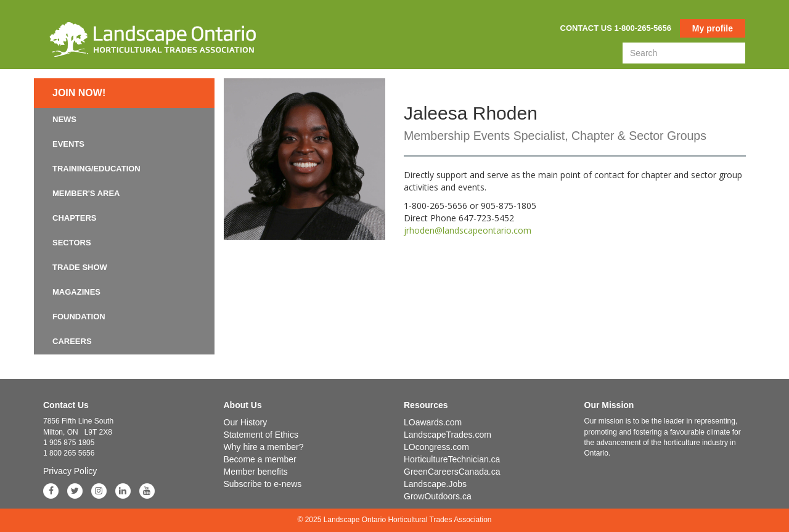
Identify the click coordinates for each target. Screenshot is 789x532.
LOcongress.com (436, 447)
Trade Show (80, 267)
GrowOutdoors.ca (438, 496)
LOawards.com (433, 422)
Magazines (76, 292)
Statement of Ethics (261, 435)
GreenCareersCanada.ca (452, 472)
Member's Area (86, 193)
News (64, 119)
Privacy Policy (70, 471)
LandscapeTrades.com (448, 435)
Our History (246, 422)
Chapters (75, 218)
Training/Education (96, 169)
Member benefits (256, 472)
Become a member (260, 459)
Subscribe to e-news (263, 484)
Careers (72, 341)
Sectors (72, 243)
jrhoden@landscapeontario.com (468, 230)
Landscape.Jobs (435, 484)
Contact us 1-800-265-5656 (616, 28)
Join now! (79, 93)
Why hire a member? (264, 447)
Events (68, 144)
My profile (713, 28)
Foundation (79, 317)
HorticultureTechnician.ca (452, 459)
